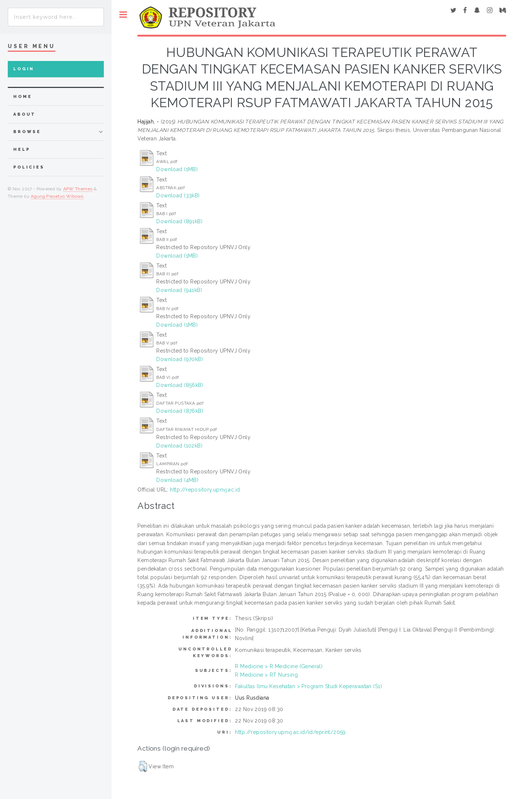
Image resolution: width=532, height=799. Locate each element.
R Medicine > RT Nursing (266, 675)
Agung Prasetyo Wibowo (57, 196)
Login (24, 69)
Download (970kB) (180, 359)
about (25, 114)
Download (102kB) (179, 446)
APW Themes (78, 189)
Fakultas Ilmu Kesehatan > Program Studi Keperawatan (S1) (308, 686)
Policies (29, 167)
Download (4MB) (177, 480)
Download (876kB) (180, 411)
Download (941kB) (179, 290)
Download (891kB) (179, 221)
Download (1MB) (177, 169)
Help (22, 149)
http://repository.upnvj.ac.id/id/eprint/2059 (290, 732)
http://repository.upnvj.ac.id (205, 490)
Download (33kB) (178, 195)
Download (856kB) (180, 385)
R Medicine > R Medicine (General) (279, 666)
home (23, 97)
